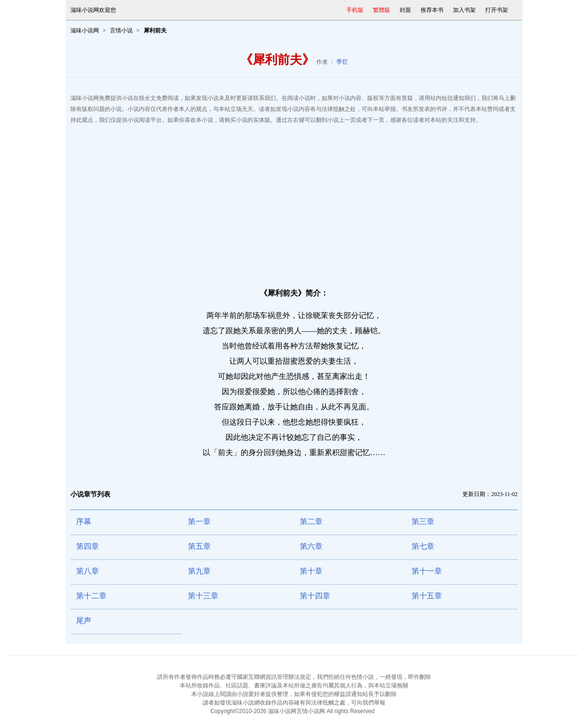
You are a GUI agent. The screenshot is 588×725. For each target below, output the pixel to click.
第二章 (311, 521)
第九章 (199, 571)
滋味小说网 (85, 30)
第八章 (88, 571)
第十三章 (203, 596)
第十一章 (427, 571)
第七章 (423, 546)
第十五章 (427, 596)
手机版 (355, 10)
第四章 (88, 546)
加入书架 (464, 10)
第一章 (199, 521)
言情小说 (121, 30)
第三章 (423, 521)
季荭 (342, 62)
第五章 (199, 546)
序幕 (84, 521)
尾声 (84, 621)
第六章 (311, 546)
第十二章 (91, 596)
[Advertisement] (294, 202)
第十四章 (315, 596)
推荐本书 (432, 10)
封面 (405, 10)
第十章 (311, 571)
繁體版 (382, 10)
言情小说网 (311, 711)
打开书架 (497, 10)
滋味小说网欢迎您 (93, 10)
